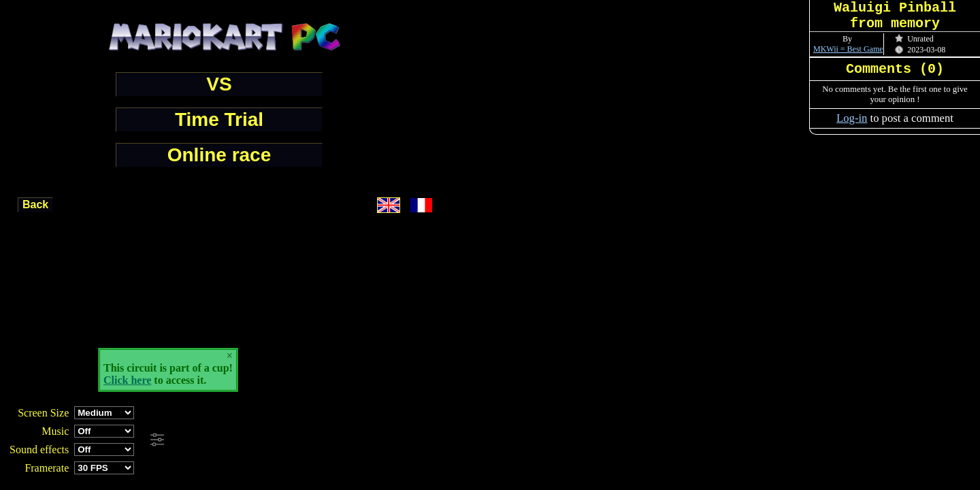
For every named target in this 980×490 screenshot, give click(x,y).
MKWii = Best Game (848, 49)
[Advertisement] (370, 440)
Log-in (852, 118)
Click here (127, 380)
